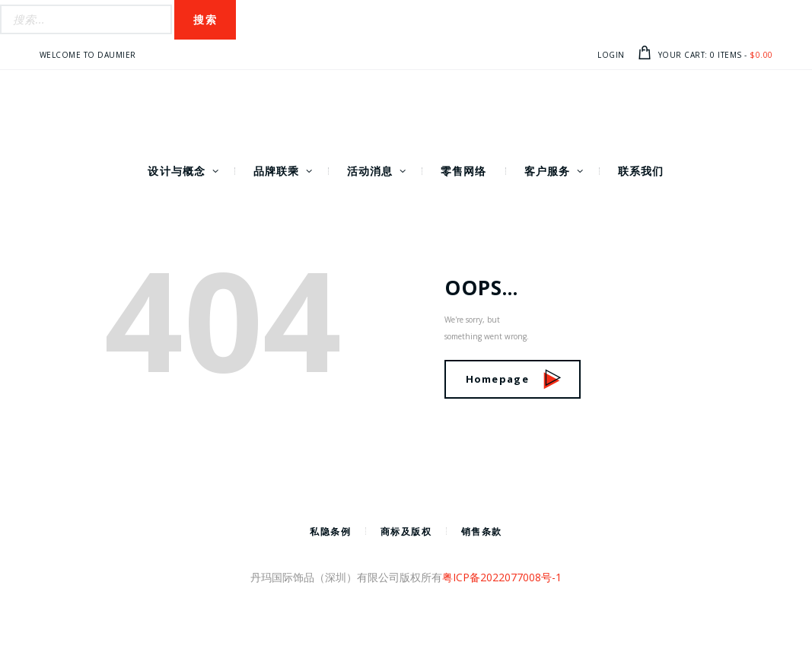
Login (611, 55)
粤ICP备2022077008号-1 (502, 577)
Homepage (514, 379)
